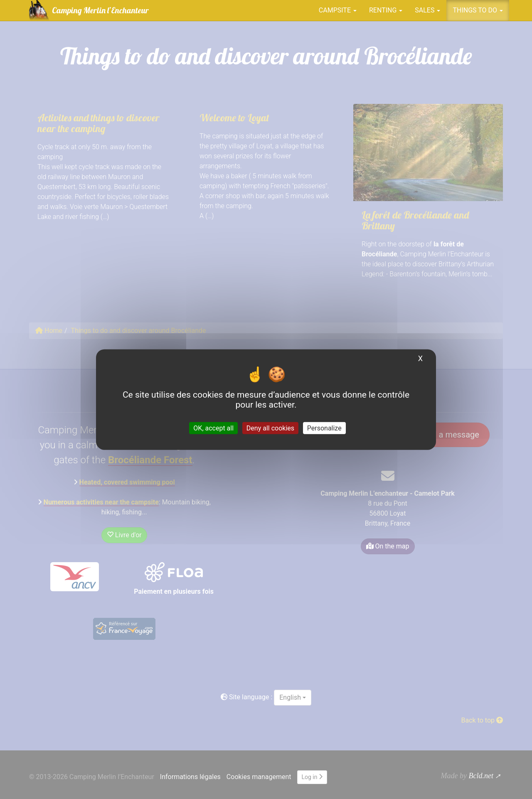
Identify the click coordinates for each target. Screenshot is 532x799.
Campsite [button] (338, 10)
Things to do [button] (478, 10)
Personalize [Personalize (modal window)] (324, 428)
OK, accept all (213, 428)
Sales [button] (427, 10)
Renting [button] (386, 10)
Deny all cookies (270, 428)
